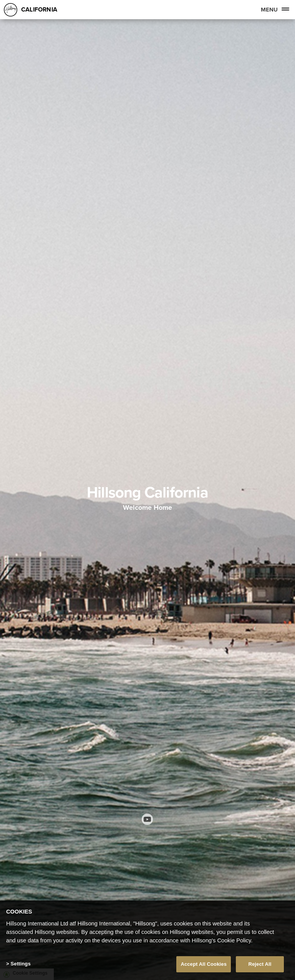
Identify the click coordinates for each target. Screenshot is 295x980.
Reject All (260, 964)
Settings (20, 964)
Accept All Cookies (204, 964)
